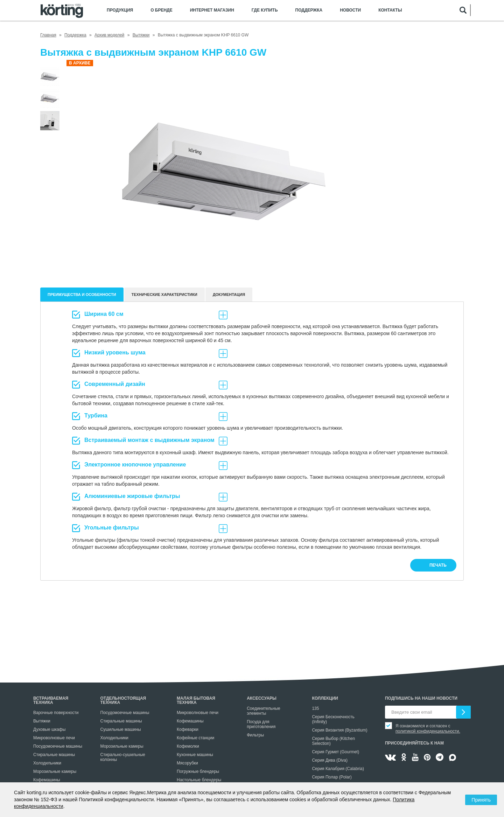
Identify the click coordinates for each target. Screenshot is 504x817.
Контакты (390, 10)
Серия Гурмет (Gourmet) (335, 752)
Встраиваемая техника (51, 700)
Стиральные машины (54, 755)
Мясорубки (187, 763)
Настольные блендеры (199, 780)
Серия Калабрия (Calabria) (338, 769)
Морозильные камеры (55, 771)
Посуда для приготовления (261, 724)
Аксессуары (262, 698)
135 (315, 708)
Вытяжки (42, 721)
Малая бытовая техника (196, 700)
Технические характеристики (164, 295)
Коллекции (325, 698)
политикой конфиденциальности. (428, 731)
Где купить (265, 10)
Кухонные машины (195, 755)
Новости (350, 10)
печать (438, 565)
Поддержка (309, 10)
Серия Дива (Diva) (330, 760)
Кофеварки (188, 729)
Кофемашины (47, 780)
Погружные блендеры (198, 771)
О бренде (162, 10)
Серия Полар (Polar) (332, 777)
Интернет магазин (212, 10)
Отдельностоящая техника (123, 700)
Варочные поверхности (56, 713)
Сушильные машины (121, 729)
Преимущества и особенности (82, 295)
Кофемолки (188, 746)
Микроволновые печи (54, 738)
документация (229, 295)
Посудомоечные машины (58, 746)
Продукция (120, 10)
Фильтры (255, 735)
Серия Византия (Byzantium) (339, 730)
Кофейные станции (195, 738)
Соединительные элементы (264, 711)
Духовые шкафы (49, 729)
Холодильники (47, 763)
